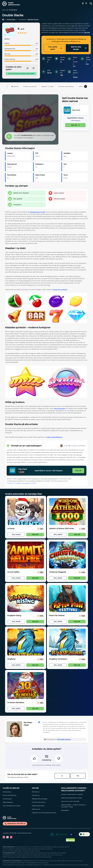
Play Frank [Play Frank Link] (76, 110)
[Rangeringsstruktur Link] (46, 806)
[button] (91, 4)
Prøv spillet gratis (55, 48)
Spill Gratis (16, 535)
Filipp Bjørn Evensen (33, 19)
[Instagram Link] (11, 837)
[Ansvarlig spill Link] (16, 799)
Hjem (4, 10)
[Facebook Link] (7, 837)
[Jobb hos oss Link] (46, 809)
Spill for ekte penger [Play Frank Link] (79, 48)
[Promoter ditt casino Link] (46, 802)
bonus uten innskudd (60, 290)
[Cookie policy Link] (16, 792)
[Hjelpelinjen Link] (62, 835)
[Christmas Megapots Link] (67, 555)
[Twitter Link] (4, 837)
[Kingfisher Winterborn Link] (67, 642)
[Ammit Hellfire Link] (26, 555)
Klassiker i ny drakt (48, 86)
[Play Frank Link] (67, 110)
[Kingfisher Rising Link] (26, 599)
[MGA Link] (73, 835)
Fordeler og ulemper (30, 86)
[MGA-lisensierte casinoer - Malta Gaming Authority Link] (75, 789)
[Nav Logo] (10, 4)
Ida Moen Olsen (11, 19)
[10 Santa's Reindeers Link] (26, 686)
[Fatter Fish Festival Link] (67, 599)
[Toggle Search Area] (86, 4)
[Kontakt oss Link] (46, 795)
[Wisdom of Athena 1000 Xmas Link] (67, 512)
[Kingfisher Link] (26, 642)
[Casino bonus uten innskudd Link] (75, 801)
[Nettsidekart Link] (75, 810)
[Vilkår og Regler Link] (16, 788)
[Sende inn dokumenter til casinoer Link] (75, 794)
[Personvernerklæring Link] (16, 795)
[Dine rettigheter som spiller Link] (16, 806)
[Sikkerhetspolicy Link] (16, 802)
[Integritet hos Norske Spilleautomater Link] (46, 813)
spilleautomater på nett (37, 212)
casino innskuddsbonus (54, 437)
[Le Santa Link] (26, 512)
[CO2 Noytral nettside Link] (84, 835)
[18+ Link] (52, 835)
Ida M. (68, 446)
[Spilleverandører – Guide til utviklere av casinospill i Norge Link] (75, 806)
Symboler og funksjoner (66, 86)
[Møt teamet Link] (46, 792)
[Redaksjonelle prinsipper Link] (46, 799)
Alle (7, 10)
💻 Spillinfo (15, 86)
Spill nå (75, 125)
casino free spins (59, 409)
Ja (62, 776)
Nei (78, 776)
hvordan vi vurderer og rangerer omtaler (21, 483)
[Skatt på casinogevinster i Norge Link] (75, 798)
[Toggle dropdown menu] (91, 4)
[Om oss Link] (46, 788)
